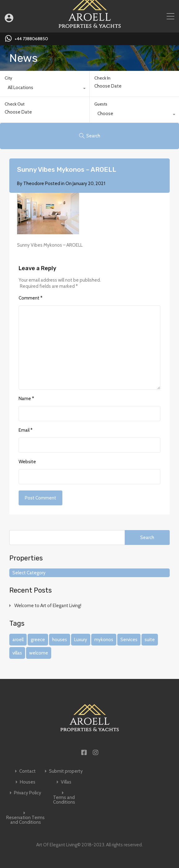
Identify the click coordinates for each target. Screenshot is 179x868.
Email (26, 430)
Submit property (66, 771)
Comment (31, 298)
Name (26, 399)
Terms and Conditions (64, 800)
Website (27, 462)
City (8, 78)
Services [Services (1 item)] (129, 640)
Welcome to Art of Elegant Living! (48, 606)
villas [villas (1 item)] (17, 653)
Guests (101, 104)
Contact (27, 771)
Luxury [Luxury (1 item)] (81, 640)
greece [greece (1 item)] (38, 640)
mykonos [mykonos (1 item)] (104, 640)
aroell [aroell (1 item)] (18, 640)
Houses (28, 782)
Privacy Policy (28, 793)
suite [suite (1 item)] (150, 640)
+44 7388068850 (31, 39)
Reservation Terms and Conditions (25, 820)
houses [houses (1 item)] (60, 640)
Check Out (15, 104)
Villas (66, 782)
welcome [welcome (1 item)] (39, 653)
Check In (102, 78)
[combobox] (45, 89)
